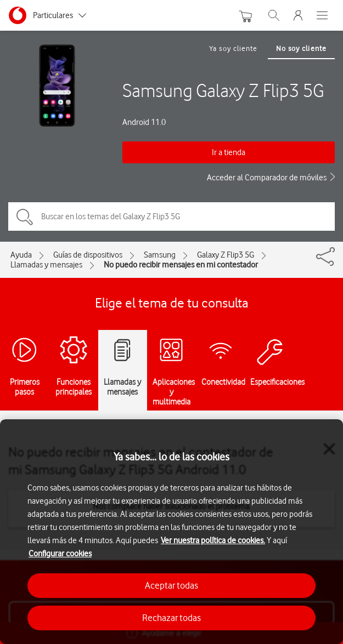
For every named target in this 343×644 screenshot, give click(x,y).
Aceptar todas (171, 585)
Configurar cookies (60, 554)
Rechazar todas (171, 618)
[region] (171, 532)
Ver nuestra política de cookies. (213, 540)
